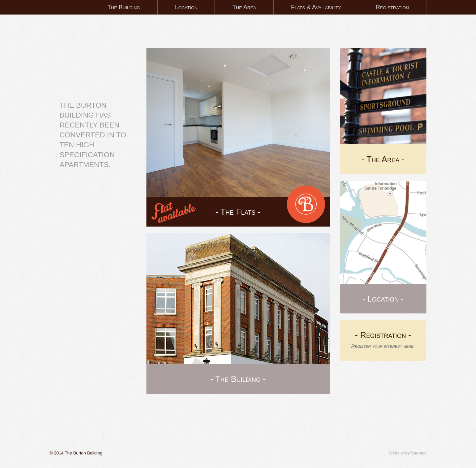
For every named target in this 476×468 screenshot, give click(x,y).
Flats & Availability (316, 7)
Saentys (419, 453)
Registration (392, 7)
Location (186, 7)
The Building (124, 7)
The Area (244, 7)
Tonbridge (92, 57)
